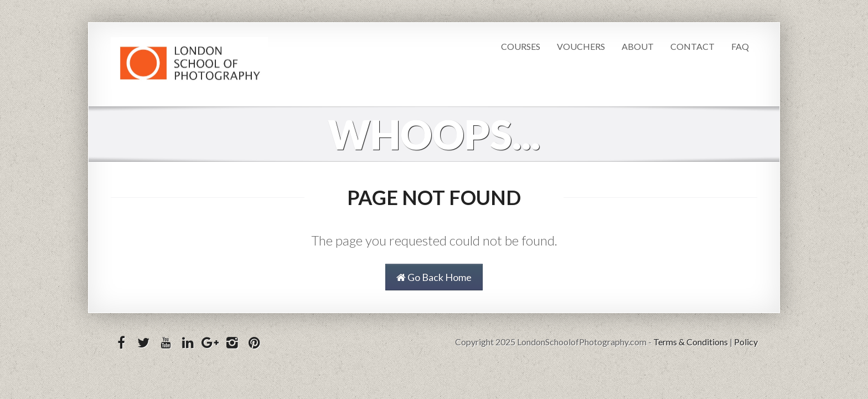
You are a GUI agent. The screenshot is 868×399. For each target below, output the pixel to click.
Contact (693, 46)
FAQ (740, 46)
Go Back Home (434, 277)
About (638, 46)
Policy (746, 342)
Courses (521, 46)
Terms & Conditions (691, 342)
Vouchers (581, 46)
